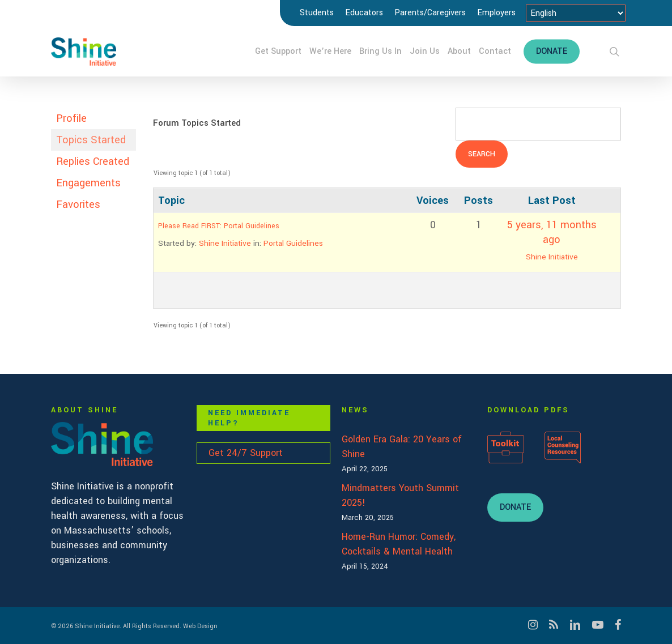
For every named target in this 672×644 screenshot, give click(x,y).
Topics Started (91, 140)
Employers (496, 13)
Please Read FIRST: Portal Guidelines (219, 226)
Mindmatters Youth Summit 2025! (400, 495)
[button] (515, 507)
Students (317, 13)
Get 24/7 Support (246, 453)
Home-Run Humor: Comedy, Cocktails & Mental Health (399, 544)
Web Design (200, 626)
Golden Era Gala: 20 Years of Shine (402, 447)
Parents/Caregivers (430, 13)
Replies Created (93, 161)
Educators (364, 13)
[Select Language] (576, 13)
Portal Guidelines (293, 243)
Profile (71, 118)
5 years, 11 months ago (552, 232)
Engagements (88, 183)
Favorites (78, 204)
